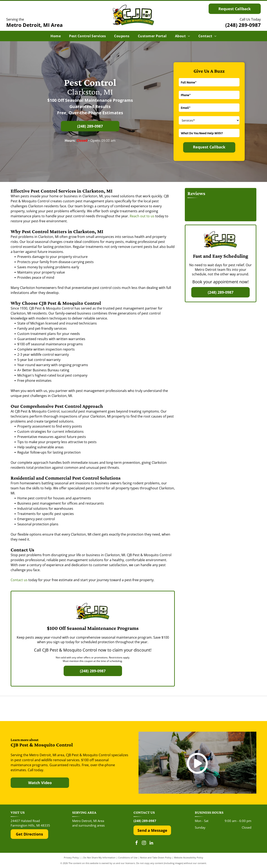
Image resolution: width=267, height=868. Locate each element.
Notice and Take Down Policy (156, 857)
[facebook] (137, 843)
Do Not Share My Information (99, 857)
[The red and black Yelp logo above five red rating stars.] (52, 709)
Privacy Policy (71, 857)
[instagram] (144, 843)
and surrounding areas (88, 825)
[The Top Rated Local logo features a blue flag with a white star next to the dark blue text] (215, 709)
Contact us (19, 580)
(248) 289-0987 (243, 25)
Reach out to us (142, 216)
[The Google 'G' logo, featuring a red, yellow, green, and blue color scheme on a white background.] (134, 709)
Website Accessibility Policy (189, 857)
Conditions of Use (128, 857)
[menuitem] (56, 36)
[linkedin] (151, 843)
